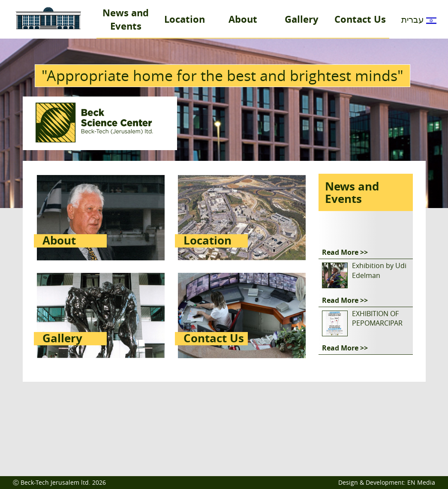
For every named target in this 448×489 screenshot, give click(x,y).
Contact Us (360, 19)
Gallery (302, 19)
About (243, 19)
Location (185, 19)
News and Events (126, 19)
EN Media (421, 482)
